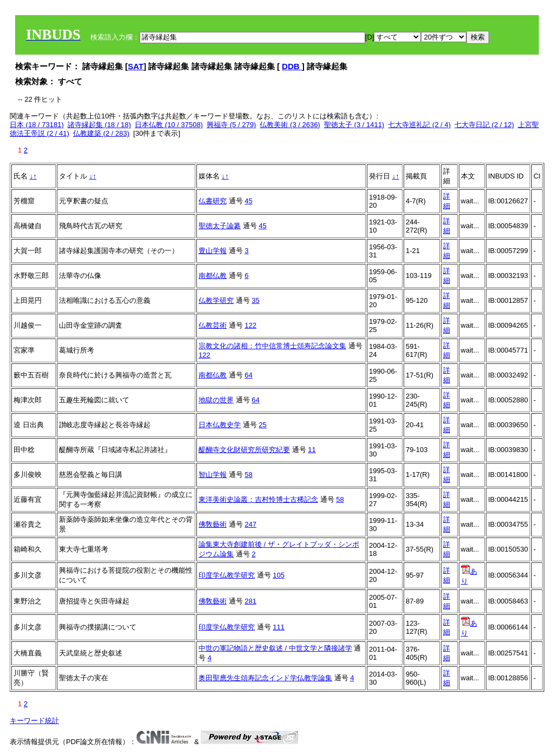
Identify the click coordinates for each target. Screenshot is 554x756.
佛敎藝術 (213, 524)
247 (250, 524)
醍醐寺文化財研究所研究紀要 (244, 450)
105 (279, 575)
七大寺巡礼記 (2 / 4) (419, 125)
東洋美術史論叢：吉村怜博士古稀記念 (258, 499)
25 (262, 425)
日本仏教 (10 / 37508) (169, 125)
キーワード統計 (34, 721)
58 (248, 475)
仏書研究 (213, 201)
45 (248, 201)
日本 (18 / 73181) (37, 125)
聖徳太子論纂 (220, 226)
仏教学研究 (216, 300)
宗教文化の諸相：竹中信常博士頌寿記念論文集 (272, 346)
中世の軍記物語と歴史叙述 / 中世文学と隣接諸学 (275, 648)
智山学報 (213, 475)
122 (250, 325)
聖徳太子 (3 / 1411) (354, 125)
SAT (136, 66)
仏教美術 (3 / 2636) (290, 125)
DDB (292, 66)
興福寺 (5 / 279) (231, 125)
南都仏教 (213, 276)
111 (279, 627)
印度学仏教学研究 (227, 575)
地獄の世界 (216, 400)
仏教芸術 (213, 325)
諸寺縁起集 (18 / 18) (99, 125)
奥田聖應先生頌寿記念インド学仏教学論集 (265, 678)
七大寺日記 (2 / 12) (484, 125)
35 (255, 300)
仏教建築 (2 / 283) (101, 133)
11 (312, 450)
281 (250, 601)
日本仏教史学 (220, 425)
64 (248, 375)
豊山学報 (213, 251)
